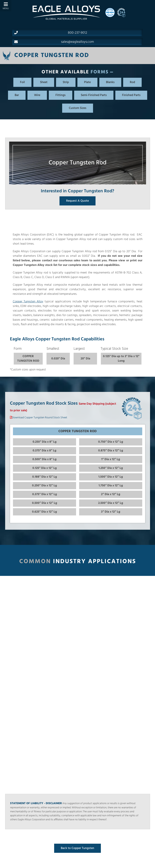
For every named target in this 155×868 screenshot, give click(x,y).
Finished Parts (131, 95)
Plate (87, 82)
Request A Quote (77, 201)
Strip (66, 82)
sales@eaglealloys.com (54, 42)
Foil (22, 82)
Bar (17, 95)
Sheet (44, 82)
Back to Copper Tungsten (77, 848)
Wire (37, 95)
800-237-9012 (51, 33)
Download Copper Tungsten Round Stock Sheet (40, 418)
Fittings (61, 95)
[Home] (66, 13)
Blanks (110, 82)
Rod (132, 82)
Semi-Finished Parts (94, 95)
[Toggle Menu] (6, 6)
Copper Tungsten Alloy (28, 302)
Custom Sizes (78, 108)
